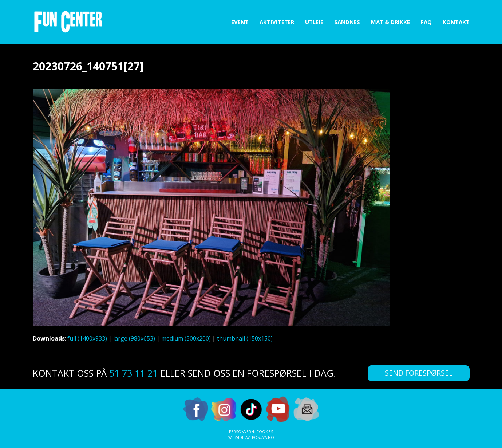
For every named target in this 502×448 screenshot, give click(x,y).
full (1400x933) (87, 338)
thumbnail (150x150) (245, 338)
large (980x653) (134, 338)
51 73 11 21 (133, 373)
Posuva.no (263, 437)
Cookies (265, 432)
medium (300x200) (186, 338)
